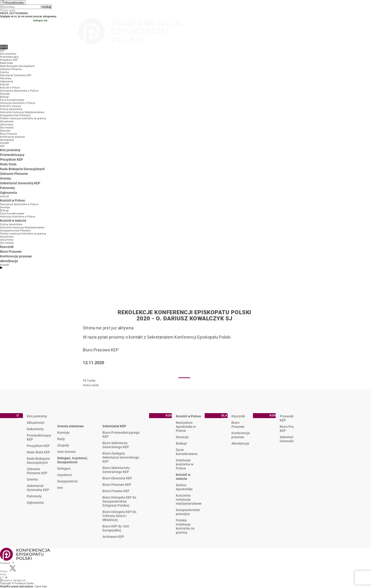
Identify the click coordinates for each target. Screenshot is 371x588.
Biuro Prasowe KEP (117, 485)
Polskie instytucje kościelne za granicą (185, 526)
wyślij (95, 385)
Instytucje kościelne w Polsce (185, 464)
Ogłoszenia (35, 503)
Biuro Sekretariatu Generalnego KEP (116, 470)
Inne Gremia (66, 452)
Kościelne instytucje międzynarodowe (189, 500)
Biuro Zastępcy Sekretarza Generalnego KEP (121, 457)
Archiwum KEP (113, 537)
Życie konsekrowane (187, 452)
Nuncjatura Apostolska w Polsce (186, 427)
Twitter (91, 381)
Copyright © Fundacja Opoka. (17, 583)
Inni (60, 488)
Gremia (32, 479)
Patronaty (34, 496)
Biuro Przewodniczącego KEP (121, 435)
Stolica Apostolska (184, 487)
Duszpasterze (68, 481)
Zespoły (63, 445)
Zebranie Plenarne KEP (37, 471)
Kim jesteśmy (37, 416)
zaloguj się (40, 20)
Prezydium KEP (38, 446)
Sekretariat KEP (114, 426)
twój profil (9, 10)
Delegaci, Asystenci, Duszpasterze (73, 460)
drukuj (87, 385)
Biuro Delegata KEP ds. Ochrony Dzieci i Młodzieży (120, 516)
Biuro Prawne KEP (116, 491)
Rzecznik (238, 416)
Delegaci (64, 469)
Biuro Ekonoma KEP (117, 478)
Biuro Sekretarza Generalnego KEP (116, 445)
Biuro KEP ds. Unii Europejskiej (116, 528)
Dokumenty (35, 429)
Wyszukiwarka (14, 2)
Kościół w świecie (183, 477)
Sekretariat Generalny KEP (38, 488)
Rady (61, 439)
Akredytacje (240, 443)
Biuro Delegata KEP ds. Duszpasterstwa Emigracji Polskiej (120, 501)
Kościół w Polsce (188, 416)
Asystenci (65, 475)
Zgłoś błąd (41, 586)
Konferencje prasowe (241, 435)
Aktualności (36, 423)
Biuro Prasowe (238, 425)
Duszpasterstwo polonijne (188, 512)
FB (84, 381)
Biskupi (181, 443)
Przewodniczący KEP (39, 437)
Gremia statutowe (71, 426)
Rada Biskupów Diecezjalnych (38, 461)
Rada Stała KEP (38, 452)
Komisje (63, 433)
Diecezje (182, 437)
